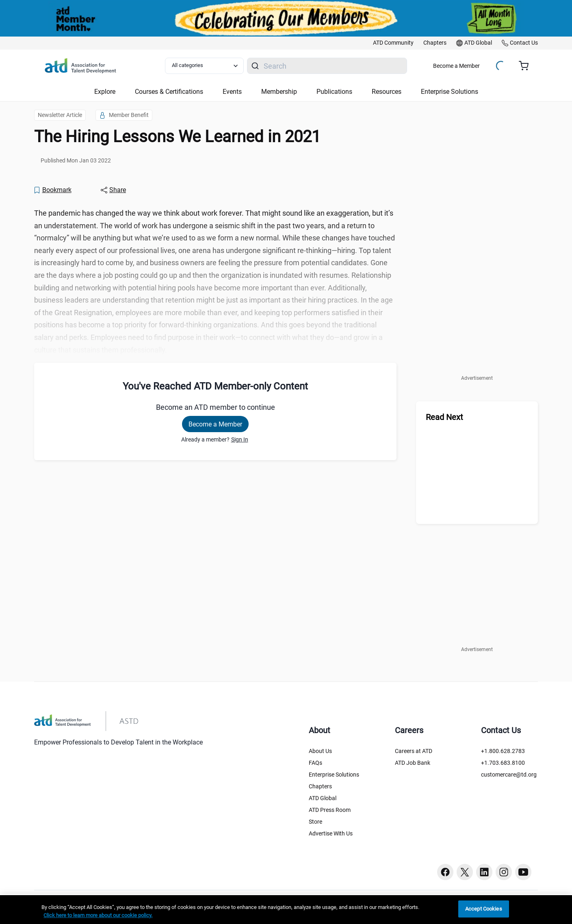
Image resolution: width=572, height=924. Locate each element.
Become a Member (456, 66)
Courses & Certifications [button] (169, 92)
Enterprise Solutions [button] (450, 92)
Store (315, 822)
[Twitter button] (465, 872)
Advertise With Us (331, 833)
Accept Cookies (484, 909)
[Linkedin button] (484, 872)
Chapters (320, 786)
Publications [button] (334, 92)
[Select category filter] (204, 66)
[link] (393, 43)
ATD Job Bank (413, 763)
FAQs (315, 763)
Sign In (240, 439)
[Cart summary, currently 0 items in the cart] (527, 66)
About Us (320, 751)
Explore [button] (105, 92)
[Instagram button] (504, 872)
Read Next (444, 417)
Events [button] (232, 92)
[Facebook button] (445, 872)
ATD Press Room (330, 810)
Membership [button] (279, 92)
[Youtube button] (523, 872)
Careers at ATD (414, 751)
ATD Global (323, 798)
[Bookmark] (52, 190)
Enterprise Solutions (334, 775)
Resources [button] (387, 92)
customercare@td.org (509, 775)
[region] (286, 910)
